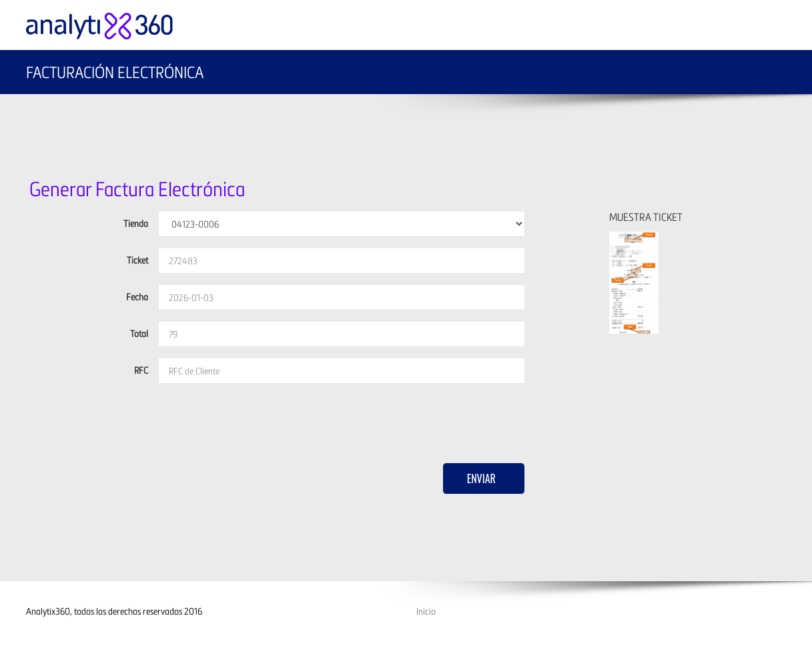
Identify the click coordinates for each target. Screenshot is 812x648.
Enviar (481, 478)
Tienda (136, 223)
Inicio (426, 611)
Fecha (137, 297)
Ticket (137, 260)
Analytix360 (48, 611)
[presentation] (260, 420)
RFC (141, 370)
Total (139, 333)
